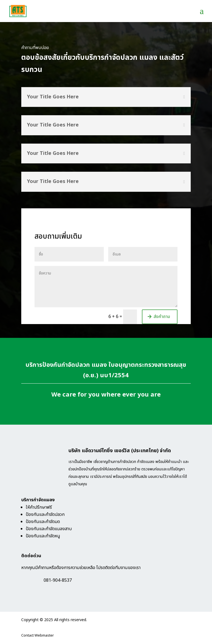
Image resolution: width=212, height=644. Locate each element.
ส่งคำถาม (162, 317)
